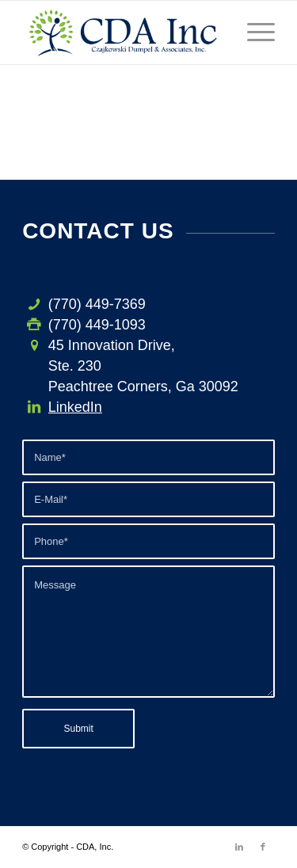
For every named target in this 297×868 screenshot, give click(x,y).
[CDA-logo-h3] (123, 32)
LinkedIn (75, 407)
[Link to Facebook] (263, 847)
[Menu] (253, 32)
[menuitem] (253, 32)
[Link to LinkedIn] (239, 847)
